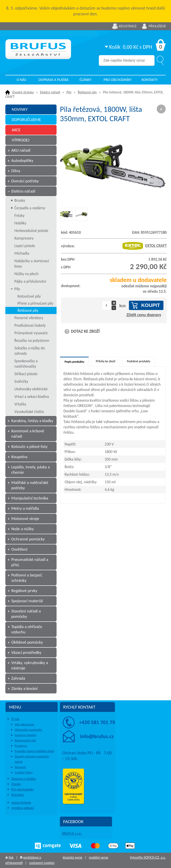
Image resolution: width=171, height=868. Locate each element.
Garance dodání (25, 735)
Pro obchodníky (118, 80)
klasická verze (73, 857)
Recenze (20, 767)
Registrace (128, 26)
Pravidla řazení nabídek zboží (34, 751)
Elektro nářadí (50, 92)
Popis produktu (74, 362)
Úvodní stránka (23, 92)
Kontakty (150, 80)
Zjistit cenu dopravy (144, 315)
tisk (11, 857)
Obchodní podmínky (29, 730)
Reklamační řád (25, 740)
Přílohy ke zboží (105, 361)
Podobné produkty (139, 361)
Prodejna (21, 746)
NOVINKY (20, 109)
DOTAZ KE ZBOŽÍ (85, 331)
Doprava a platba (54, 80)
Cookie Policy (24, 772)
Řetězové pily (87, 92)
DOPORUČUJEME (26, 120)
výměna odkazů (23, 808)
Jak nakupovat (24, 724)
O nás (21, 80)
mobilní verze (99, 857)
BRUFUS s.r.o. (72, 833)
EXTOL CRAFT (145, 246)
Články (85, 80)
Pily (69, 92)
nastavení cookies (42, 863)
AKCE (16, 130)
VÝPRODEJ (20, 140)
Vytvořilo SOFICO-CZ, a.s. (148, 857)
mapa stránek (21, 803)
